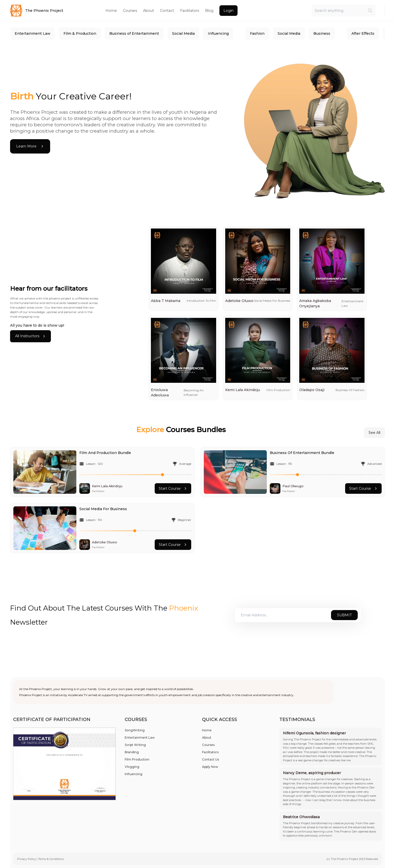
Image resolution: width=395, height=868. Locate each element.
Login (228, 11)
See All (374, 433)
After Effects (363, 33)
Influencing (218, 33)
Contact (167, 11)
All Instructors (30, 336)
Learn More (30, 146)
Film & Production (80, 33)
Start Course (173, 488)
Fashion (257, 33)
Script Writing (135, 745)
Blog (209, 11)
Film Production (137, 759)
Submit (344, 615)
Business (322, 33)
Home (111, 11)
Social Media (183, 33)
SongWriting (135, 730)
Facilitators (190, 11)
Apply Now (210, 767)
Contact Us (210, 759)
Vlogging (132, 767)
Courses (130, 11)
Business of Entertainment (134, 33)
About (149, 11)
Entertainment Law (32, 33)
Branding (132, 752)
